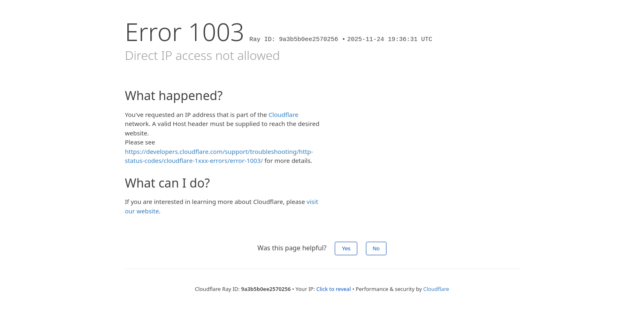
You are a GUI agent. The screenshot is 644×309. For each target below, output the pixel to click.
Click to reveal (333, 289)
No (376, 248)
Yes (346, 248)
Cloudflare (284, 114)
